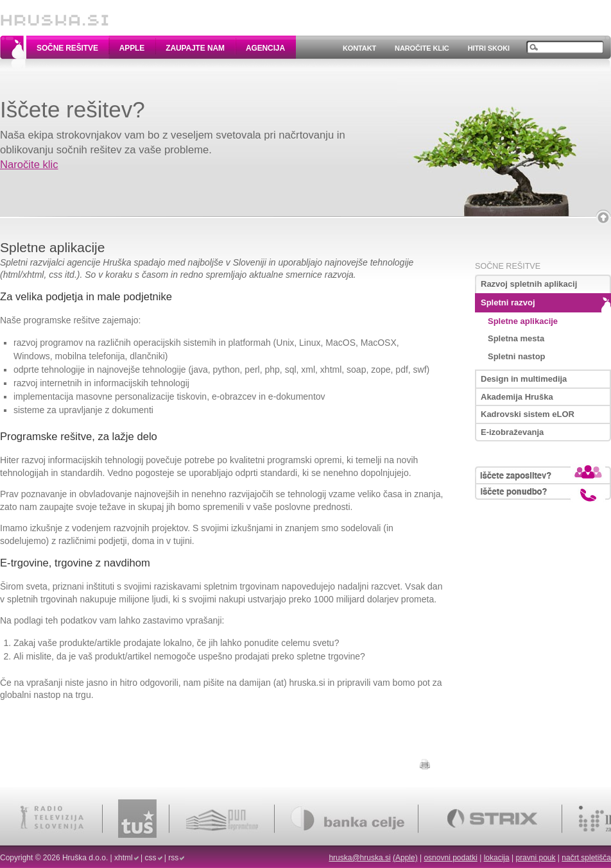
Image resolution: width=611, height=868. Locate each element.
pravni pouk (535, 858)
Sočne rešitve (67, 48)
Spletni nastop (517, 356)
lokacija (497, 858)
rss (173, 858)
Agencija (265, 48)
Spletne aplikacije (523, 321)
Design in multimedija (524, 379)
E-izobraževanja (512, 432)
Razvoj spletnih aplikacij (529, 284)
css (151, 858)
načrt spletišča (586, 858)
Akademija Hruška (517, 397)
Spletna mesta (516, 338)
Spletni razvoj (508, 302)
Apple (132, 48)
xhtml (124, 858)
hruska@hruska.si (359, 858)
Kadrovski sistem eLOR (528, 414)
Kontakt (359, 48)
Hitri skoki (489, 48)
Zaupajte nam (195, 48)
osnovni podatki (450, 858)
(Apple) (405, 858)
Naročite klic (422, 48)
